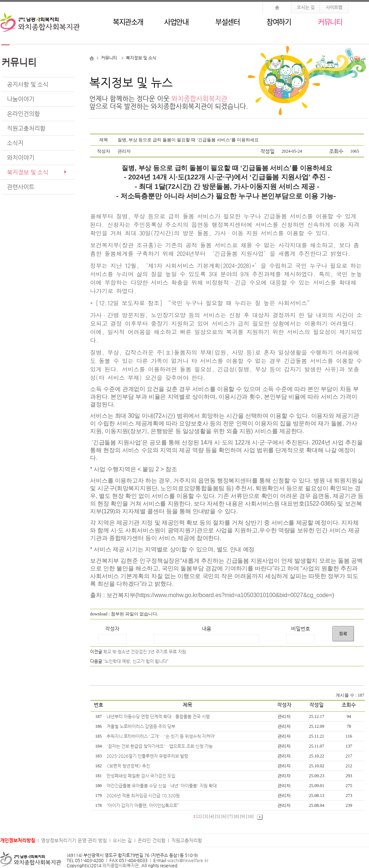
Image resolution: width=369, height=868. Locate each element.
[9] (243, 816)
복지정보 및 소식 (28, 172)
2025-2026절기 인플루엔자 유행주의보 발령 (148, 756)
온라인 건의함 (152, 840)
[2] (199, 816)
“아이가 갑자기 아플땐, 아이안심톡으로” (143, 805)
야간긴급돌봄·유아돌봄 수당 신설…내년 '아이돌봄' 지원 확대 (162, 786)
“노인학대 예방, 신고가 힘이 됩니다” (136, 661)
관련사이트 (21, 187)
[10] (250, 816)
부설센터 (227, 22)
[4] (212, 816)
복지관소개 (128, 22)
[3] (205, 816)
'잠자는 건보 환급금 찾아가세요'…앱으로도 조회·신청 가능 (160, 746)
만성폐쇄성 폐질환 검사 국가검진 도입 (141, 776)
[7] (230, 816)
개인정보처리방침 (18, 840)
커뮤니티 (330, 22)
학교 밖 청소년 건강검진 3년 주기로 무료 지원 (145, 652)
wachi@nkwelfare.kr (188, 860)
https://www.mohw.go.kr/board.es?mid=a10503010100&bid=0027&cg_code (233, 595)
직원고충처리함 (26, 128)
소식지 (15, 143)
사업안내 (176, 22)
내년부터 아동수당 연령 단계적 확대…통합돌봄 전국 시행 (159, 716)
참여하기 (279, 22)
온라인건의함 (23, 114)
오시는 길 (122, 840)
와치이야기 (21, 158)
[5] (218, 816)
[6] (224, 816)
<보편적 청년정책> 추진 (129, 766)
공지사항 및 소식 (28, 84)
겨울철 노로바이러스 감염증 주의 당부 (141, 726)
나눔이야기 (21, 99)
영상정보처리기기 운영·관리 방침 (74, 840)
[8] (236, 816)
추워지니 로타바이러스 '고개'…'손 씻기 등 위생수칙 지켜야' (162, 736)
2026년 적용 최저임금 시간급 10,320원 (144, 796)
